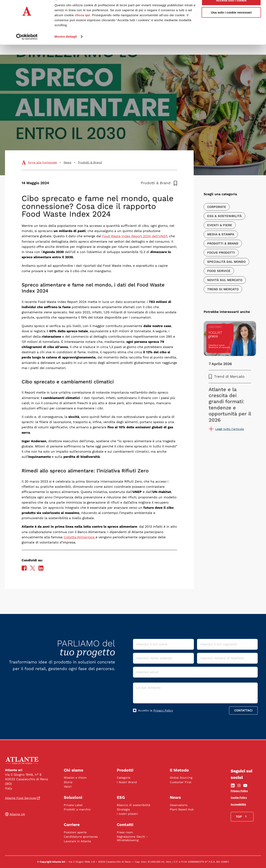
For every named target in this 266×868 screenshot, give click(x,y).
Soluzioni (73, 797)
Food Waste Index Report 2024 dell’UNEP (135, 236)
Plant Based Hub (182, 809)
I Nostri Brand (127, 782)
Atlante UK (15, 814)
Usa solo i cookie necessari (231, 23)
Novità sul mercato (225, 280)
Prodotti (125, 770)
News (67, 162)
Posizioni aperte (75, 832)
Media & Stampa (221, 234)
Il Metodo (179, 770)
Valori (68, 786)
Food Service (219, 271)
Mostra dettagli (66, 46)
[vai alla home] (23, 760)
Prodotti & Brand (90, 162)
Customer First (181, 782)
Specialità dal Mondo (226, 262)
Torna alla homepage (42, 162)
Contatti (125, 825)
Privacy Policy (163, 710)
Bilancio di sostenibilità (134, 805)
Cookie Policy (239, 798)
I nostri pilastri (127, 814)
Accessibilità (238, 804)
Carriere (72, 825)
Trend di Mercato (223, 289)
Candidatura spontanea (81, 837)
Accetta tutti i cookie (231, 10)
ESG (121, 797)
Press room (125, 832)
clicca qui (82, 25)
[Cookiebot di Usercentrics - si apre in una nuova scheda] (27, 47)
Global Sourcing (181, 778)
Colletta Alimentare (80, 537)
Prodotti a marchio (77, 809)
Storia (68, 782)
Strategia (123, 809)
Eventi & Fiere (220, 225)
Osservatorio (179, 805)
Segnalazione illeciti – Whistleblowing (132, 838)
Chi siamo (74, 770)
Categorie (124, 778)
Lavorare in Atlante (77, 841)
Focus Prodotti (221, 253)
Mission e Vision (75, 778)
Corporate (217, 207)
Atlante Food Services (22, 798)
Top (242, 816)
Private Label (73, 805)
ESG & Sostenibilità (224, 216)
